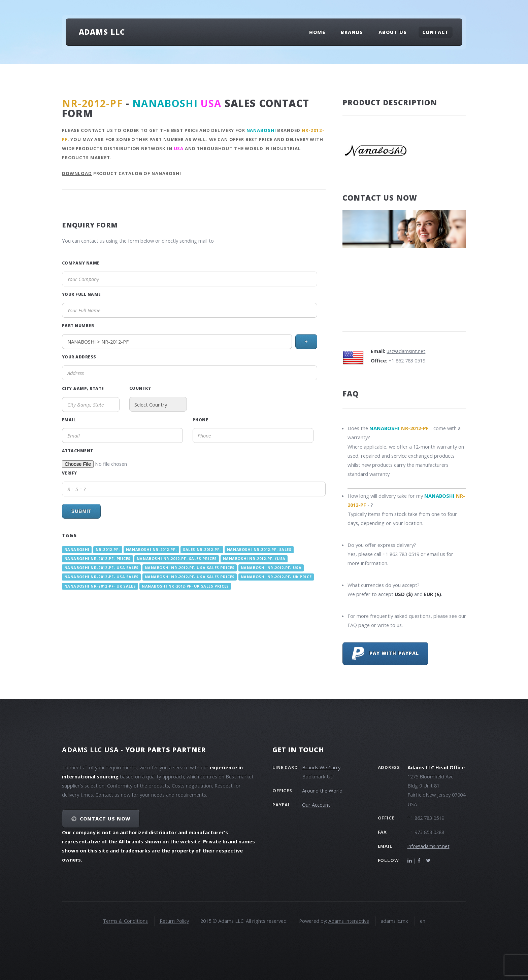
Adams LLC (102, 32)
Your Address (79, 357)
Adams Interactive (349, 921)
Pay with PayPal (385, 654)
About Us (393, 32)
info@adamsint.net (428, 846)
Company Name (81, 263)
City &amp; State (83, 388)
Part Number (78, 325)
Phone (200, 420)
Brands (352, 32)
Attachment (78, 451)
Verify (70, 473)
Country (140, 388)
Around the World (322, 791)
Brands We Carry (321, 767)
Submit (81, 511)
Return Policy (174, 921)
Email (69, 420)
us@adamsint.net (406, 351)
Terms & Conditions (125, 921)
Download (77, 173)
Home (317, 32)
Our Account (316, 805)
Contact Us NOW (105, 819)
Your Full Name (81, 294)
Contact (435, 32)
